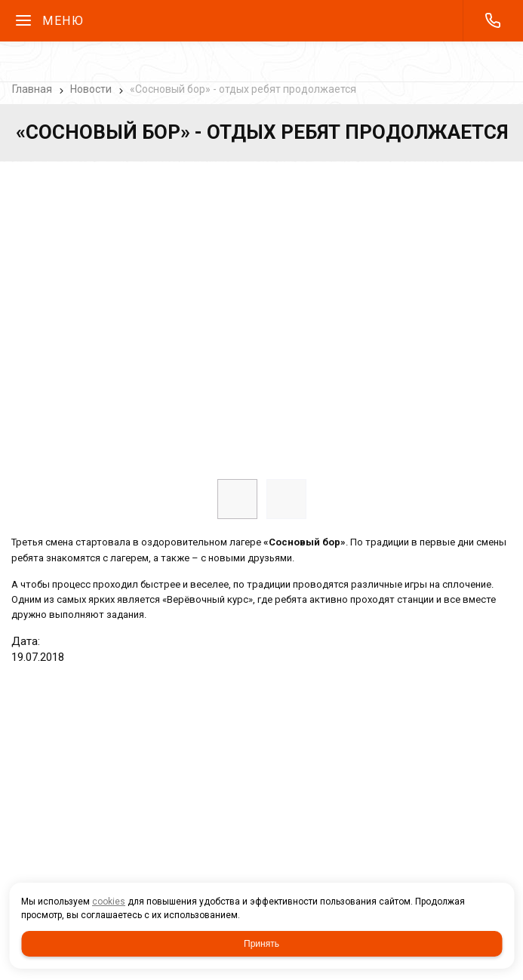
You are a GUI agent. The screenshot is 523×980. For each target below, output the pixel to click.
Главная (32, 89)
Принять (261, 944)
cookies (109, 902)
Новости (91, 89)
